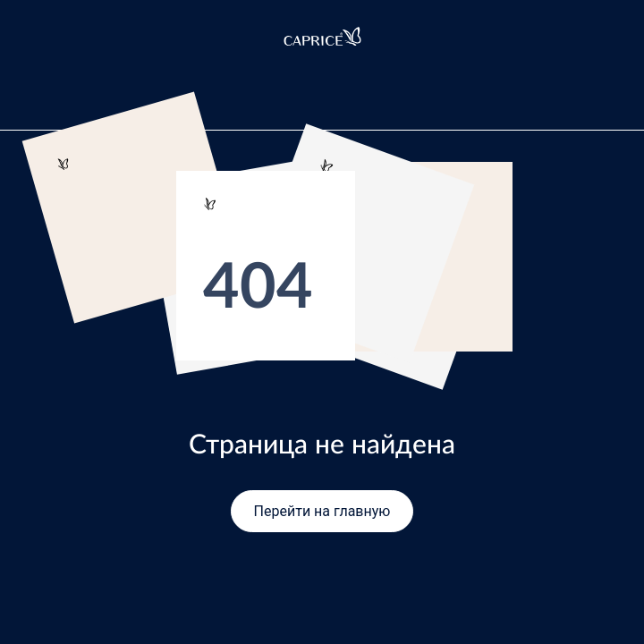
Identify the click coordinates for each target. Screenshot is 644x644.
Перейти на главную (322, 511)
